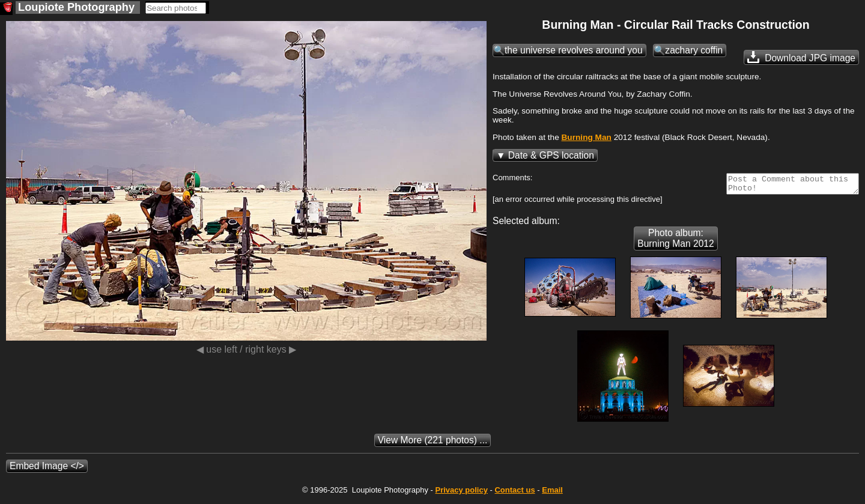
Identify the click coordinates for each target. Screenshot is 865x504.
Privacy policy (461, 493)
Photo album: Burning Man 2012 (675, 242)
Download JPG (801, 57)
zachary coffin (694, 50)
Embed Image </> (47, 469)
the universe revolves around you (574, 50)
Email (552, 493)
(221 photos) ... (433, 444)
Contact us (514, 493)
